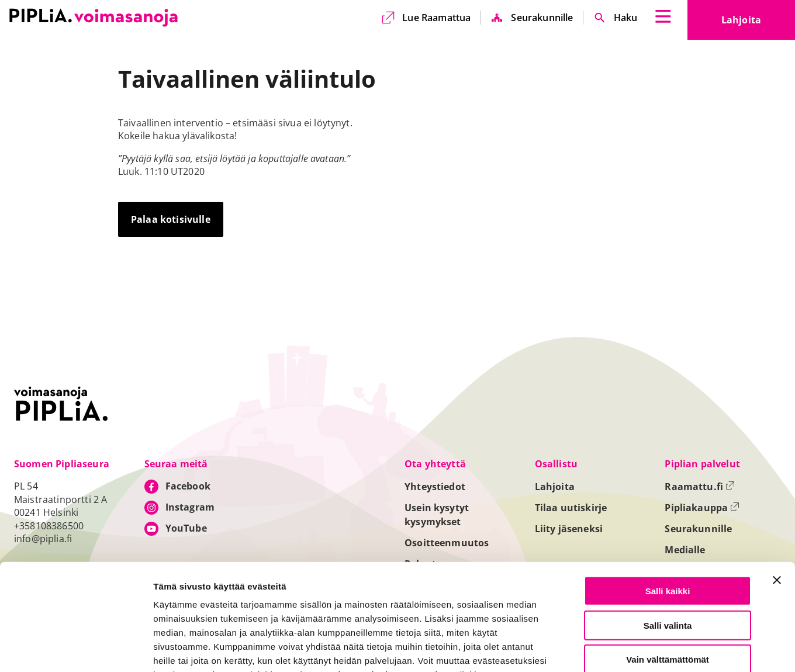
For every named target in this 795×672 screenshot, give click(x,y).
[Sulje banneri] (777, 507)
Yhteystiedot (435, 487)
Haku (626, 18)
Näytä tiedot (625, 649)
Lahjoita (758, 23)
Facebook (188, 486)
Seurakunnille (542, 18)
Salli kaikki (668, 518)
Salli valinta (668, 552)
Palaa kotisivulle (171, 219)
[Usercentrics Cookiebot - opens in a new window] (76, 649)
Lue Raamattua (436, 18)
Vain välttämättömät (668, 586)
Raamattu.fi (700, 487)
